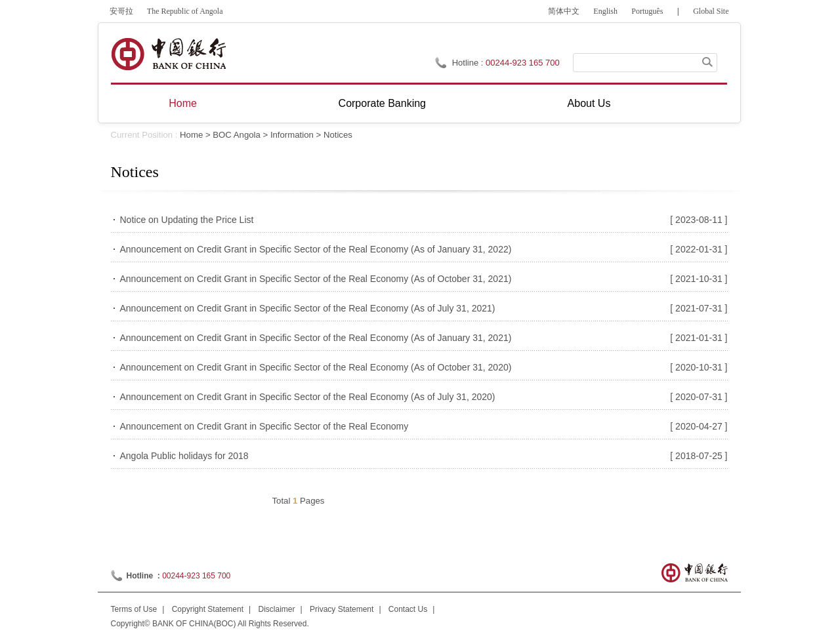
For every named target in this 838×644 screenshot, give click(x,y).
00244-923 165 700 (523, 63)
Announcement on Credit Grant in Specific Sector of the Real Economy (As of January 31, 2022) (316, 249)
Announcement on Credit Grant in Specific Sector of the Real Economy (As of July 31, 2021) (308, 308)
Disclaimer (277, 609)
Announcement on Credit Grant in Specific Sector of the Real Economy (264, 426)
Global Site (711, 11)
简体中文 (564, 11)
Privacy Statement (342, 609)
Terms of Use (134, 609)
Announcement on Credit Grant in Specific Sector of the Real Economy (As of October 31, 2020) (316, 367)
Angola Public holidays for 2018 (184, 456)
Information (292, 135)
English (605, 11)
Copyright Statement (208, 609)
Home (183, 103)
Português (647, 11)
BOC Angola (237, 135)
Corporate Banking (382, 103)
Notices (338, 135)
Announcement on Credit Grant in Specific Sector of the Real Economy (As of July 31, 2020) (308, 397)
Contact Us (408, 609)
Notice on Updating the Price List (187, 220)
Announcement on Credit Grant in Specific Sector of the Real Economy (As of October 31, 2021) (316, 279)
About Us (589, 103)
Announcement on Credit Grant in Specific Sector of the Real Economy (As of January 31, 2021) (316, 338)
